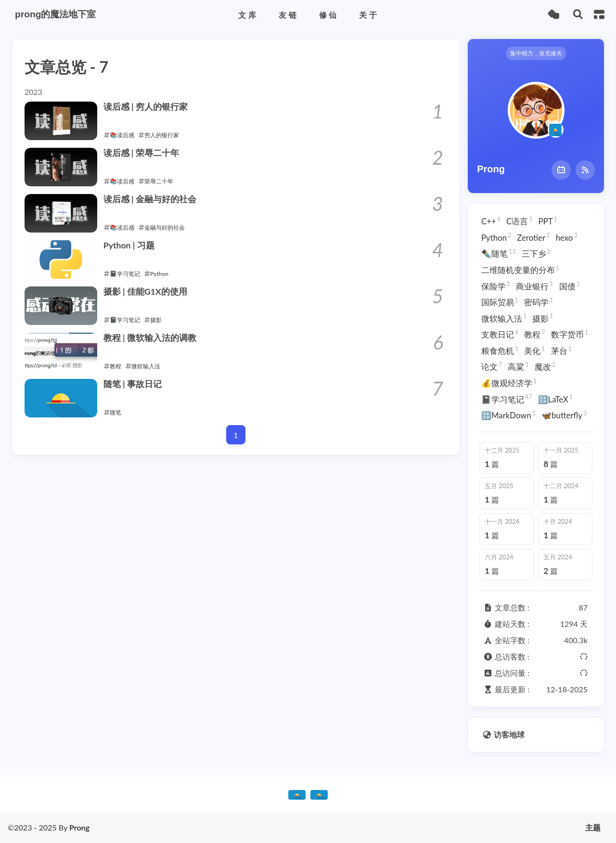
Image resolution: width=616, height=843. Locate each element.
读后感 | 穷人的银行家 (146, 107)
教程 (534, 334)
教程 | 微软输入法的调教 (150, 338)
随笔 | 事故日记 (133, 384)
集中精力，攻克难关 (536, 53)
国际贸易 (500, 302)
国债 (570, 285)
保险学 (496, 285)
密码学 (539, 302)
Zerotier (533, 237)
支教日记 (500, 334)
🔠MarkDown (508, 415)
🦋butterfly (564, 415)
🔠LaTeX (556, 399)
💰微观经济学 (509, 383)
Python (496, 237)
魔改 (545, 366)
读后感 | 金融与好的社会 (150, 199)
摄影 (543, 318)
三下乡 (536, 253)
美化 (534, 350)
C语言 (520, 221)
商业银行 (534, 285)
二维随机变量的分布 (520, 270)
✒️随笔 (499, 253)
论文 (492, 366)
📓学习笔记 (507, 399)
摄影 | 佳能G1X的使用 (145, 292)
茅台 (561, 350)
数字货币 (570, 334)
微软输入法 (504, 318)
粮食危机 (500, 350)
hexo (567, 237)
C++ (491, 221)
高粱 (518, 366)
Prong (79, 827)
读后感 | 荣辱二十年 (141, 153)
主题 (593, 828)
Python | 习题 (129, 245)
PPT (548, 221)
